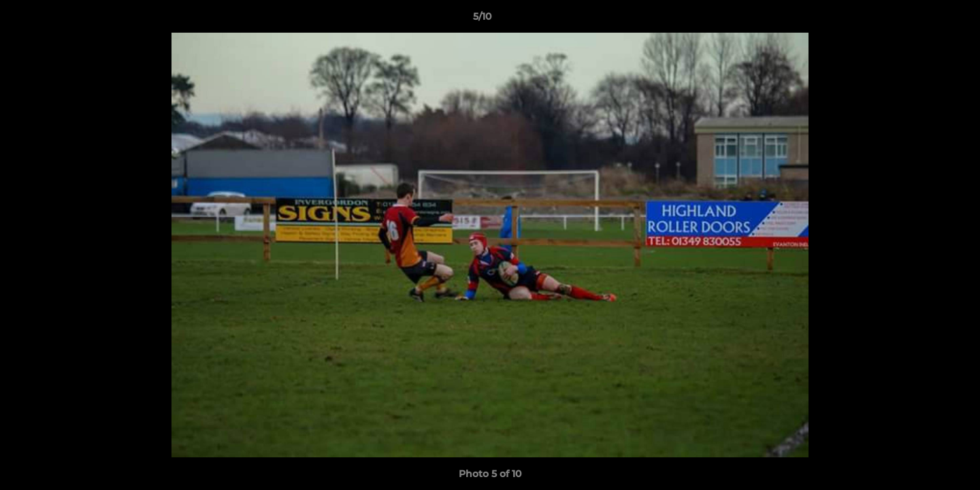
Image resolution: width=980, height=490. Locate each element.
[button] (923, 20)
